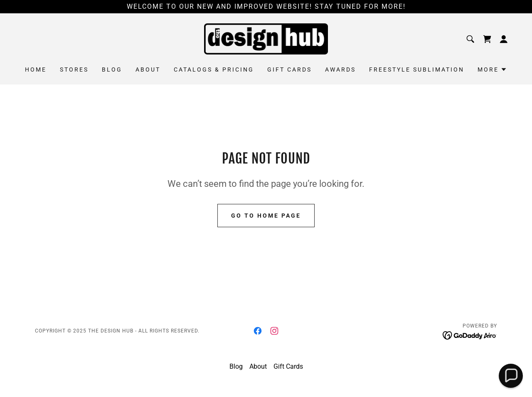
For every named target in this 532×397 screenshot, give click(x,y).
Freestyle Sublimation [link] (417, 69)
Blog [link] (112, 69)
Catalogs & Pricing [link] (214, 69)
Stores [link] (74, 69)
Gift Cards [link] (289, 69)
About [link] (148, 69)
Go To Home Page (266, 216)
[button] (504, 39)
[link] (266, 38)
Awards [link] (340, 69)
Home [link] (36, 69)
